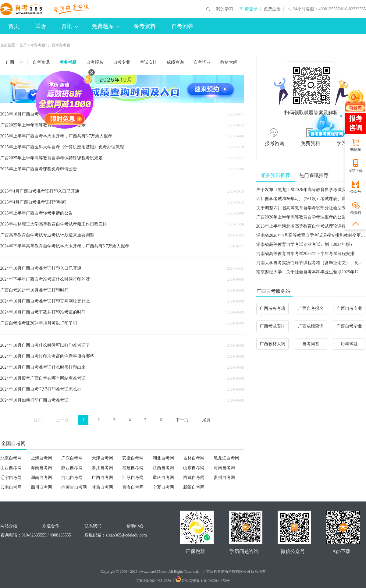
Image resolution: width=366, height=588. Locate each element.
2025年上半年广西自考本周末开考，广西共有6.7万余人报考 (56, 136)
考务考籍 (38, 45)
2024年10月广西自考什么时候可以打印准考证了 (45, 345)
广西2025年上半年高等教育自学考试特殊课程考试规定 (52, 158)
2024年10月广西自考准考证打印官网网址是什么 (45, 301)
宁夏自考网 (163, 487)
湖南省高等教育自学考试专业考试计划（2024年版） (305, 244)
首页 (14, 26)
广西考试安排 (272, 326)
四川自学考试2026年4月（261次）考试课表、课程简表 (307, 199)
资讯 (69, 26)
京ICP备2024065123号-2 (155, 581)
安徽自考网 (133, 458)
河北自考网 (72, 478)
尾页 (206, 420)
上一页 (62, 420)
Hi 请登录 (248, 9)
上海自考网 (41, 458)
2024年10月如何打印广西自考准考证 (34, 400)
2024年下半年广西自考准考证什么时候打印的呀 (45, 279)
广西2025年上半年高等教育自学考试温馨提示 (43, 125)
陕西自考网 (72, 468)
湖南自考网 (41, 478)
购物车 (356, 150)
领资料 (356, 213)
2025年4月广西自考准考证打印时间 (33, 202)
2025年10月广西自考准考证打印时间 (34, 114)
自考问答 (183, 26)
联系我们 (93, 526)
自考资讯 (41, 62)
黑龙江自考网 (226, 458)
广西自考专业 (349, 308)
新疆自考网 (194, 487)
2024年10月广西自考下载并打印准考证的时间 (43, 312)
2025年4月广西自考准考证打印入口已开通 (40, 191)
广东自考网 (72, 458)
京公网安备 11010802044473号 (203, 581)
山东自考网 (194, 468)
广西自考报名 (311, 308)
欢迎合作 (51, 526)
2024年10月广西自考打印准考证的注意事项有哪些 (47, 356)
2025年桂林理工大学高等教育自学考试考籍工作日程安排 (54, 224)
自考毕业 (202, 62)
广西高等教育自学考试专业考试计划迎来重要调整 (47, 235)
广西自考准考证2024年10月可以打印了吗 (39, 323)
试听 (41, 26)
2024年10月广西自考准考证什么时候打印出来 (43, 367)
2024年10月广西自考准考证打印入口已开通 (41, 268)
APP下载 (356, 171)
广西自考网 (102, 478)
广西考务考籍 (272, 308)
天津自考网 (102, 458)
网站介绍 (9, 526)
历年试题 (349, 344)
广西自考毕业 (349, 326)
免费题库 (105, 26)
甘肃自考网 (102, 487)
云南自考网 (11, 487)
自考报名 (95, 62)
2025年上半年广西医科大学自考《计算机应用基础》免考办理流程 (62, 147)
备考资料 (145, 26)
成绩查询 (175, 62)
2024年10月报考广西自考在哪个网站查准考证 (43, 378)
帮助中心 (135, 526)
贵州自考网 (224, 478)
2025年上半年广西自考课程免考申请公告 (39, 169)
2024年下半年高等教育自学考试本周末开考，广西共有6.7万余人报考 (65, 246)
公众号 (356, 192)
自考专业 (122, 62)
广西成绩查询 (311, 326)
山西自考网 (11, 468)
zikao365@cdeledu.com (126, 535)
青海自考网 (133, 487)
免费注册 (272, 9)
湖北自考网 (163, 458)
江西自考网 (163, 468)
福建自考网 (133, 468)
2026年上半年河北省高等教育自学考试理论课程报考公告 (310, 226)
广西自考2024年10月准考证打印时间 (34, 290)
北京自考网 (11, 458)
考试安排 (148, 62)
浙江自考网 (102, 468)
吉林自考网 (194, 458)
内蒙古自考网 (74, 487)
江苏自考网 (133, 478)
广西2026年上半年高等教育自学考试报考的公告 (301, 217)
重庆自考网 (163, 478)
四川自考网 (41, 487)
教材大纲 (229, 62)
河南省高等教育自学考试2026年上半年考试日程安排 (305, 254)
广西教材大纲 (272, 344)
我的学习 (225, 9)
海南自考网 (41, 468)
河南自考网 (224, 468)
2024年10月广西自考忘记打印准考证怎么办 (41, 389)
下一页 (182, 420)
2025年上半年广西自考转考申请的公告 (37, 213)
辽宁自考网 (11, 478)
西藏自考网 (194, 478)
